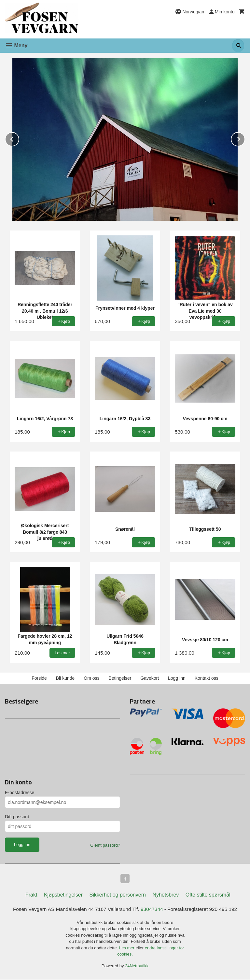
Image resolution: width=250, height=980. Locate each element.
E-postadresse (20, 793)
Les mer (127, 949)
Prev (19, 138)
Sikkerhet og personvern (118, 896)
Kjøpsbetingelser (63, 896)
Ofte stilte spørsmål (208, 896)
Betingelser (120, 678)
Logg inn (177, 678)
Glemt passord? (105, 845)
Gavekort (150, 678)
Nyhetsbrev (166, 896)
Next (245, 138)
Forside (39, 678)
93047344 (153, 910)
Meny (16, 45)
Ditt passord (17, 817)
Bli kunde (65, 678)
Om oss (91, 678)
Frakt (31, 896)
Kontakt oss (207, 678)
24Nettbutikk (137, 967)
